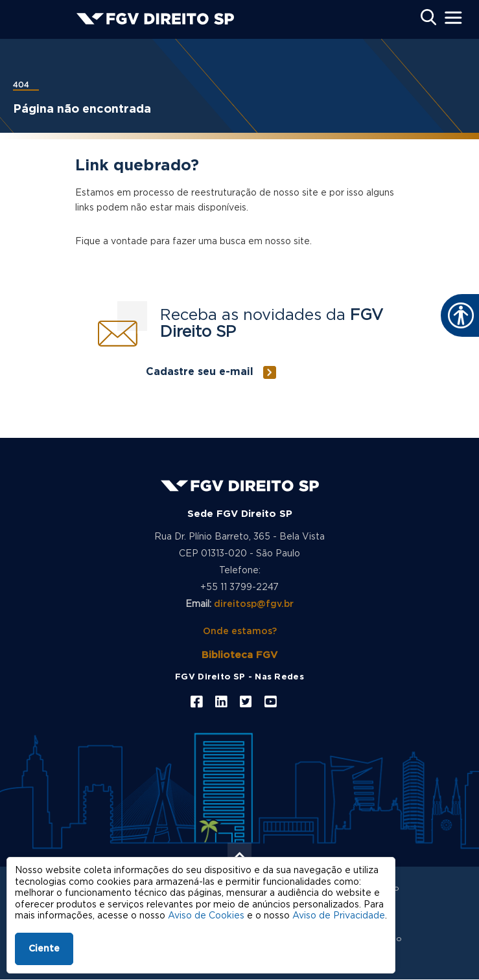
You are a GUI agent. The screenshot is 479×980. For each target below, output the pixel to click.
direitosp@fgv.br (254, 604)
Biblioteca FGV (240, 655)
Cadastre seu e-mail (200, 372)
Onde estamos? (240, 632)
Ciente (44, 949)
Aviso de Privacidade (339, 916)
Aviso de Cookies (206, 916)
